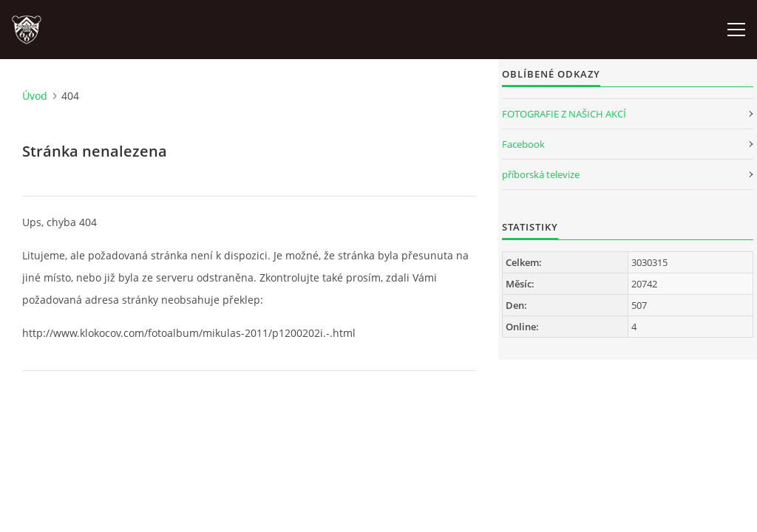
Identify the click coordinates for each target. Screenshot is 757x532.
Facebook (523, 144)
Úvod (35, 96)
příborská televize (541, 174)
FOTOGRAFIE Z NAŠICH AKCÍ (564, 114)
